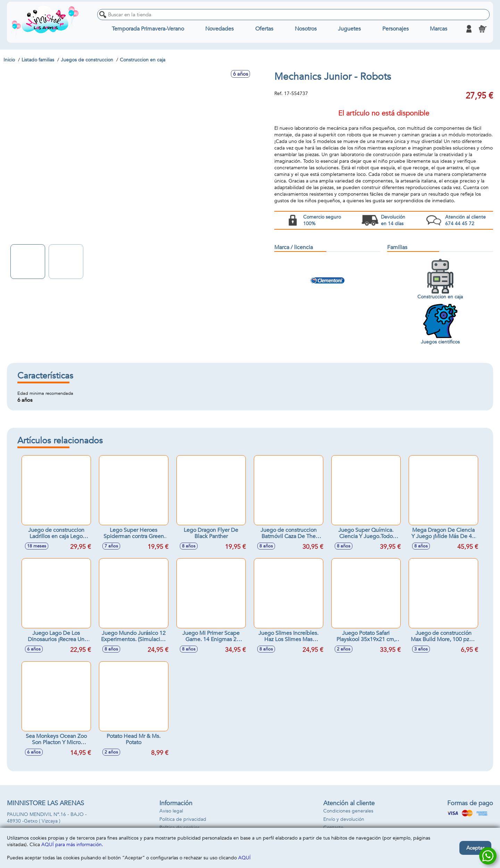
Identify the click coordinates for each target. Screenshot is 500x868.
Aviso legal (171, 811)
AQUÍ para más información (72, 845)
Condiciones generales (348, 811)
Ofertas (264, 29)
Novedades (219, 29)
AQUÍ (244, 858)
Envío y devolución (344, 819)
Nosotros (306, 29)
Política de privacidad (183, 819)
